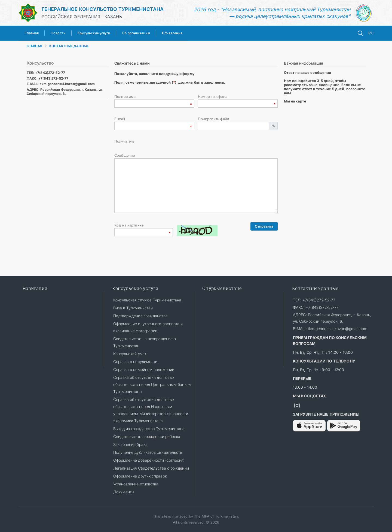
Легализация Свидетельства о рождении (151, 468)
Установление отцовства (136, 484)
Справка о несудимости (135, 362)
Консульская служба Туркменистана (147, 300)
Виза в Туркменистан (133, 308)
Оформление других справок (140, 476)
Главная (32, 33)
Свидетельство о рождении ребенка (147, 436)
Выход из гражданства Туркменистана (149, 429)
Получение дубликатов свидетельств (148, 452)
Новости (58, 33)
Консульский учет (130, 354)
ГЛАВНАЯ (35, 46)
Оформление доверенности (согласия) (149, 460)
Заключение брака (130, 444)
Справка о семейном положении (144, 369)
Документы (124, 492)
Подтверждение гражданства (140, 316)
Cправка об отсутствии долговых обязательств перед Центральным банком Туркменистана (152, 384)
